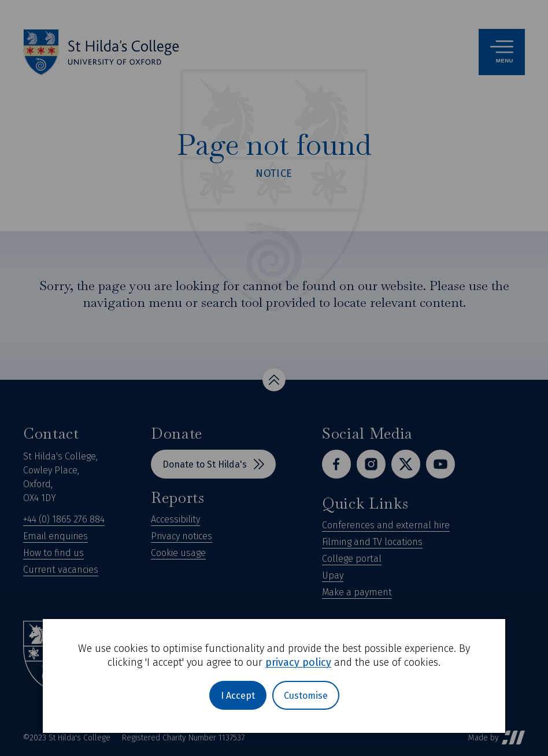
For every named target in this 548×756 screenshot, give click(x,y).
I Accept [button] (238, 696)
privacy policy (298, 662)
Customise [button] (306, 696)
